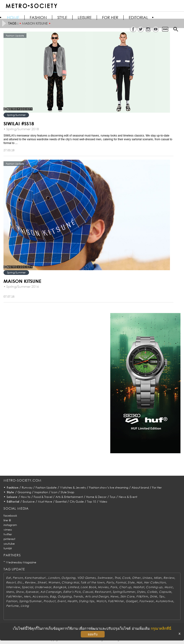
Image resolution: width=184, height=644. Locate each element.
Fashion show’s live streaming (109, 487)
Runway (27, 487)
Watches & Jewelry (73, 487)
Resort (11, 582)
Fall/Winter (14, 596)
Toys (113, 497)
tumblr (8, 548)
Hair (139, 582)
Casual (88, 592)
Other (136, 578)
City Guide (77, 502)
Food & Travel (43, 497)
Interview (13, 587)
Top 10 (92, 502)
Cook (126, 578)
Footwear (147, 601)
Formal (121, 582)
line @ (7, 520)
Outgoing (68, 578)
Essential (61, 502)
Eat (8, 578)
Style (62, 18)
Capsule (165, 592)
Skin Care (127, 596)
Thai (117, 578)
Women (54, 582)
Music (169, 587)
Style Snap (67, 492)
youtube (9, 544)
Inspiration (41, 492)
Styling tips (87, 601)
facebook (10, 516)
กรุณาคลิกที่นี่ (161, 628)
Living (25, 606)
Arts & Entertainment (69, 497)
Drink (154, 596)
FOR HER (110, 18)
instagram (10, 525)
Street (42, 582)
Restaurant (103, 592)
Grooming (24, 492)
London (54, 578)
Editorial (138, 18)
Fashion (38, 18)
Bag (53, 596)
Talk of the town (92, 582)
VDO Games (86, 578)
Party (110, 582)
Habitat (139, 587)
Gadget (132, 601)
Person (18, 578)
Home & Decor (96, 497)
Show (20, 592)
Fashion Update (46, 487)
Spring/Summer (16, 115)
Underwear (43, 587)
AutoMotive (164, 601)
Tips (162, 596)
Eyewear (32, 592)
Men (27, 596)
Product (50, 601)
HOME (13, 18)
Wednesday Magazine (21, 562)
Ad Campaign (51, 592)
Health (72, 601)
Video (103, 502)
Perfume (12, 606)
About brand (140, 487)
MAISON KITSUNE (22, 281)
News (114, 596)
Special (27, 587)
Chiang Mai (70, 582)
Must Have (45, 502)
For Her (157, 487)
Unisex (147, 578)
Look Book (88, 587)
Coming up (154, 587)
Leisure (85, 18)
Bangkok (60, 587)
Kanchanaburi (35, 578)
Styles (141, 592)
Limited (73, 587)
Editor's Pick (72, 592)
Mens (10, 592)
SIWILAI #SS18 (19, 123)
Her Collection (155, 582)
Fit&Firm (142, 596)
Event (62, 601)
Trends (78, 596)
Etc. (20, 582)
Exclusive (29, 502)
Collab (152, 592)
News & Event (128, 497)
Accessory (40, 596)
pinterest (9, 539)
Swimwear (105, 578)
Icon (54, 492)
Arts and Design (97, 596)
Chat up (125, 587)
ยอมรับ (93, 634)
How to (26, 497)
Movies (103, 587)
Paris (114, 587)
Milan (158, 578)
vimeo (8, 530)
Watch (101, 601)
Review (169, 578)
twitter (8, 534)
